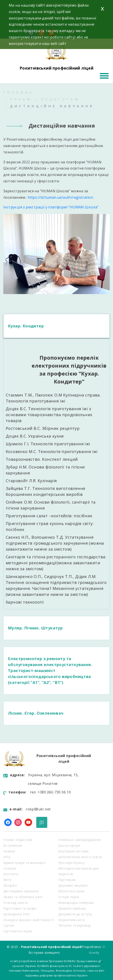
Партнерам (67, 880)
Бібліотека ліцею (71, 891)
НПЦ (7, 857)
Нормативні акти (72, 920)
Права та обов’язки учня (23, 897)
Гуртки (9, 925)
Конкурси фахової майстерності (29, 920)
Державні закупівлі (73, 885)
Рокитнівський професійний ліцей (56, 68)
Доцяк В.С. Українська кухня (35, 436)
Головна (18, 92)
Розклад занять (16, 903)
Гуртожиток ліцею (18, 931)
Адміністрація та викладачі (24, 863)
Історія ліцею (69, 897)
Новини (9, 851)
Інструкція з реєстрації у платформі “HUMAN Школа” (51, 207)
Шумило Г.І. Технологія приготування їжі (48, 444)
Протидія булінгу (71, 863)
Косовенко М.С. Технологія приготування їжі (52, 451)
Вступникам (13, 845)
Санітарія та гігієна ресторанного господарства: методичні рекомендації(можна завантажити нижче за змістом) (56, 563)
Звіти (7, 880)
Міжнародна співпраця (76, 903)
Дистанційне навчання (21, 891)
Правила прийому (72, 908)
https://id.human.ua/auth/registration (60, 197)
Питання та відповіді (75, 925)
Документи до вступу (75, 914)
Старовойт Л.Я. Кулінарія (31, 481)
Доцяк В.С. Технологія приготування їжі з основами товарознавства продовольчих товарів (49, 415)
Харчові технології (25, 602)
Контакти (11, 874)
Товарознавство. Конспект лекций (42, 459)
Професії (10, 885)
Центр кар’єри (69, 845)
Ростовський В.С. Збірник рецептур (43, 428)
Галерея (10, 868)
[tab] (56, 326)
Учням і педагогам (45, 99)
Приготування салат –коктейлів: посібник (49, 516)
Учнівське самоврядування (79, 840)
